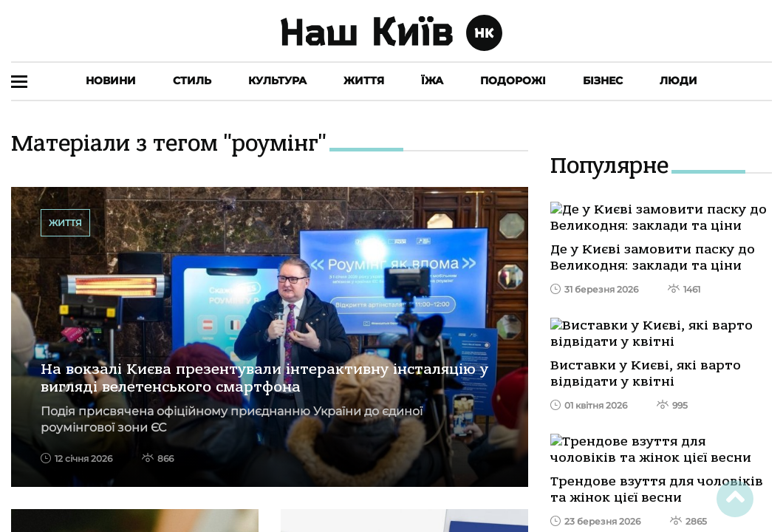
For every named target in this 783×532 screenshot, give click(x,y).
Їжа (432, 81)
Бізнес (603, 81)
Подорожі (513, 81)
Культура (277, 81)
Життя (364, 81)
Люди (678, 81)
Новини (111, 81)
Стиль (192, 81)
